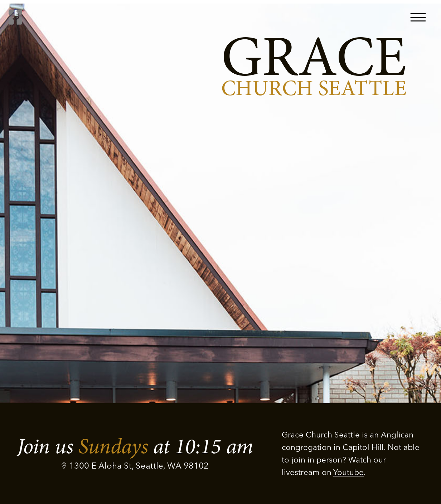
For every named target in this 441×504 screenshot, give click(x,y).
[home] (15, 17)
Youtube (348, 472)
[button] (418, 17)
